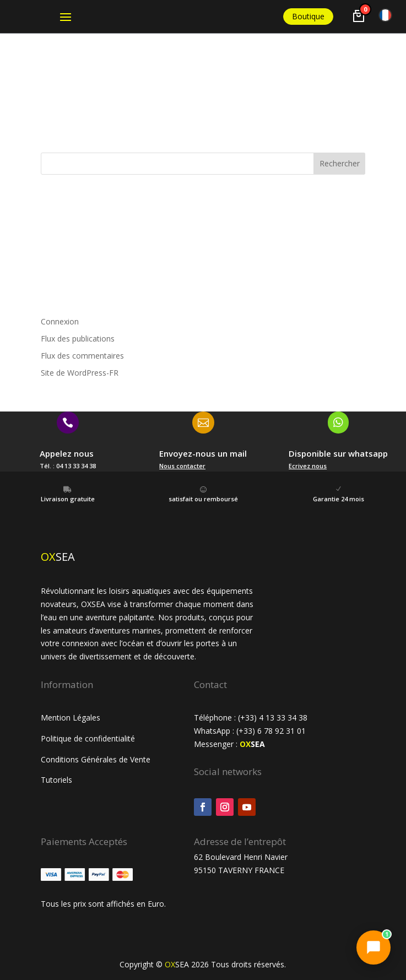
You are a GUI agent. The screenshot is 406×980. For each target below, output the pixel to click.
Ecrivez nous (308, 466)
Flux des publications (78, 339)
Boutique (308, 16)
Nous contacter (182, 466)
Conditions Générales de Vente (96, 759)
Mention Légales (71, 718)
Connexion (60, 321)
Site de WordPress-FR (80, 373)
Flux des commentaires (82, 356)
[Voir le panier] (359, 16)
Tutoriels (58, 780)
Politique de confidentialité (88, 738)
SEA (252, 744)
